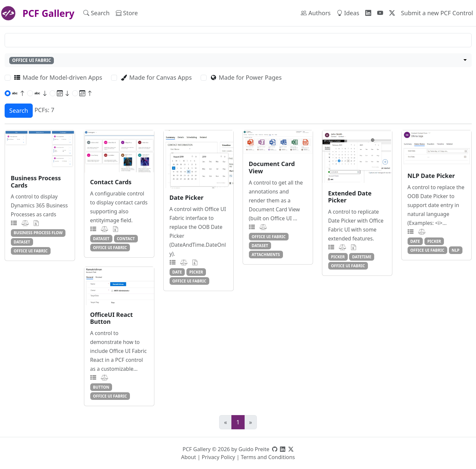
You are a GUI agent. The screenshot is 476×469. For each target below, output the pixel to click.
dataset (22, 242)
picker (196, 272)
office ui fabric (31, 251)
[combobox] (238, 60)
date (177, 272)
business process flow (38, 233)
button (101, 387)
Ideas (348, 13)
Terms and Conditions (268, 457)
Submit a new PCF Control (437, 13)
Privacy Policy (218, 457)
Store (127, 13)
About (189, 457)
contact (126, 238)
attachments (266, 254)
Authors (316, 13)
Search (97, 13)
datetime (362, 257)
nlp (456, 250)
